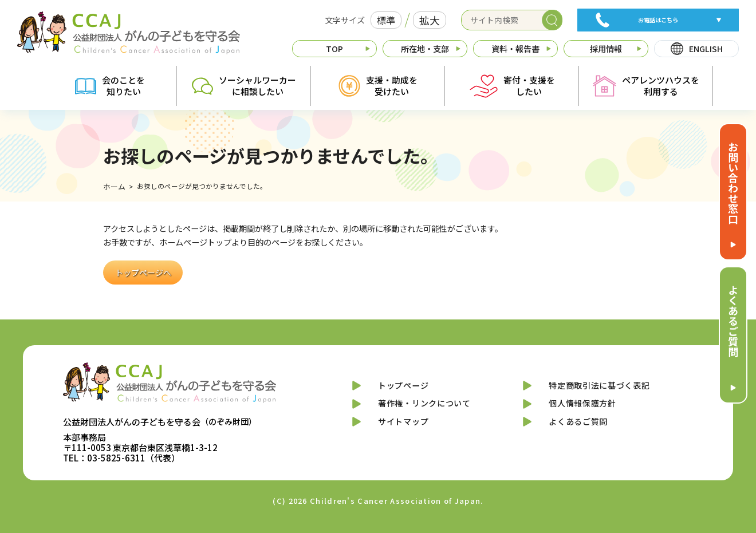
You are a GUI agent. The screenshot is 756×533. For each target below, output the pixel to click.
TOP (334, 48)
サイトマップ (398, 432)
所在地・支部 (425, 48)
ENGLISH (706, 48)
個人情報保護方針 (579, 410)
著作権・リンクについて (423, 410)
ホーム (113, 187)
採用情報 (606, 48)
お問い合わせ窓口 (733, 183)
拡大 (430, 20)
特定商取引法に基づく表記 (599, 387)
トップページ (398, 387)
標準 (386, 20)
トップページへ (143, 272)
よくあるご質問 (733, 321)
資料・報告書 (515, 48)
